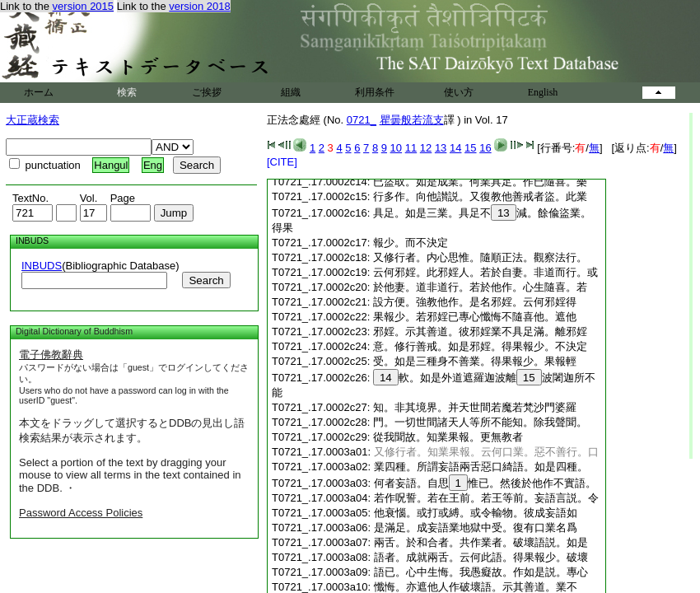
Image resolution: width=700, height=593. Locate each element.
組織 (291, 92)
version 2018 (199, 6)
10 (396, 148)
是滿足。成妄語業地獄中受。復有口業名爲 (476, 528)
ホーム (39, 92)
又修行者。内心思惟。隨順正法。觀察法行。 (480, 257)
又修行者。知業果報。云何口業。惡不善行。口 (486, 452)
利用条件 (375, 92)
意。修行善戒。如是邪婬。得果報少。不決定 (480, 346)
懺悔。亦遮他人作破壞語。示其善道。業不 (476, 587)
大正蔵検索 (33, 120)
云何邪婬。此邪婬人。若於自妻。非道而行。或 (485, 272)
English (543, 92)
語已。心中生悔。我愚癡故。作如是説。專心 (481, 572)
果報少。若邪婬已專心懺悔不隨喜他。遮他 (475, 317)
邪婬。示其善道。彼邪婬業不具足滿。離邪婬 (480, 332)
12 (426, 148)
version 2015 (83, 6)
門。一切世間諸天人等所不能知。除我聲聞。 (480, 422)
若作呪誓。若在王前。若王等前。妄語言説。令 (486, 498)
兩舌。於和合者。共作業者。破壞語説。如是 (481, 542)
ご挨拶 (207, 92)
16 (485, 148)
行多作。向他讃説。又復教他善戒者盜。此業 (480, 196)
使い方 (459, 92)
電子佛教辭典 (51, 355)
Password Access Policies (81, 513)
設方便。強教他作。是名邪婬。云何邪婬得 (475, 302)
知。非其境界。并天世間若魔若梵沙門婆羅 (475, 407)
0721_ (362, 120)
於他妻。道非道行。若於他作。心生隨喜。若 (480, 287)
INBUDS (42, 266)
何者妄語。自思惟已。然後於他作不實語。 (485, 483)
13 (441, 148)
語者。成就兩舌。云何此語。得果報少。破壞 (481, 557)
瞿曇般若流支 (412, 120)
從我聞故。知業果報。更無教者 (448, 437)
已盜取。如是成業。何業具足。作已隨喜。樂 (480, 182)
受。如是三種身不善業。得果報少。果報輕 (475, 361)
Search (206, 280)
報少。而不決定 (411, 243)
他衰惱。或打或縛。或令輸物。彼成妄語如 (476, 513)
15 (470, 148)
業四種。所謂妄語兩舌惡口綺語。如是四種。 (481, 467)
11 (411, 148)
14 (455, 148)
